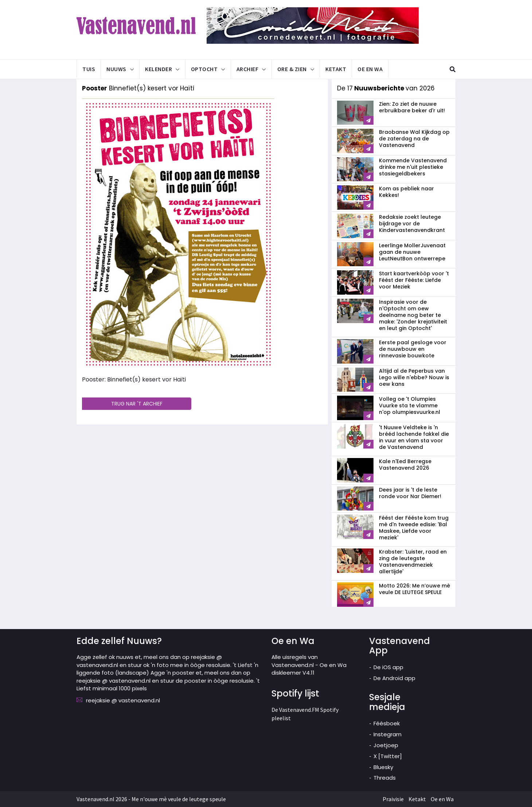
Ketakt (336, 69)
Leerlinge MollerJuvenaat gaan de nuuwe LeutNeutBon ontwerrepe (412, 252)
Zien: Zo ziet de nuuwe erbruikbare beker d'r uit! (412, 107)
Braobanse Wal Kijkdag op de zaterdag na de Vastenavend (414, 139)
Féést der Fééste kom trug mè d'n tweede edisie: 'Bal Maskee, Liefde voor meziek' (414, 528)
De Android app (394, 678)
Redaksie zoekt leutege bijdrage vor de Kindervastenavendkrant (412, 224)
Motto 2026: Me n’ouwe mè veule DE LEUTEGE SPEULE (414, 589)
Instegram (388, 734)
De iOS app (388, 667)
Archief (248, 69)
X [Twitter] (388, 756)
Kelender (159, 69)
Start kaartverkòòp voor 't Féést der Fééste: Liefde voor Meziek (414, 280)
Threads (385, 778)
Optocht (204, 69)
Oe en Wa (370, 69)
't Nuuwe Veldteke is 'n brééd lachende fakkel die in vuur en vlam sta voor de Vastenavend (414, 437)
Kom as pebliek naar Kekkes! (406, 192)
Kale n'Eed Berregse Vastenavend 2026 (405, 465)
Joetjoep (386, 745)
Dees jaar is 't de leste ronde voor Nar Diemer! (410, 493)
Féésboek (387, 723)
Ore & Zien (292, 69)
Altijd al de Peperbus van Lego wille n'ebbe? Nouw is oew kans (414, 377)
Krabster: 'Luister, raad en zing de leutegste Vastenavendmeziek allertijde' (413, 562)
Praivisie (393, 799)
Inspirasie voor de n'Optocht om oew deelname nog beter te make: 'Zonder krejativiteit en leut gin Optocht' (413, 315)
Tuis (89, 69)
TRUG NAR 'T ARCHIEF (137, 404)
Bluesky (383, 767)
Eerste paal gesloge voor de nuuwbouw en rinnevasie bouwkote (413, 349)
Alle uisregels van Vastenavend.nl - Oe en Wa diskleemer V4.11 (309, 665)
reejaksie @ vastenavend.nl (123, 700)
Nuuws (116, 69)
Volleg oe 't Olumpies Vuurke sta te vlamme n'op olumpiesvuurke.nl (410, 406)
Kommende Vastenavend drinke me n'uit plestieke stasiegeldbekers (413, 167)
